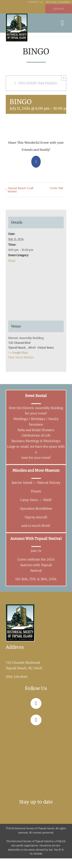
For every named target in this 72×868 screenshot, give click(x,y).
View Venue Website (21, 357)
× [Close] (64, 78)
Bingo (12, 261)
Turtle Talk (57, 188)
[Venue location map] (36, 287)
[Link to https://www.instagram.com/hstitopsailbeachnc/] (36, 720)
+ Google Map (19, 353)
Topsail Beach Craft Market (21, 190)
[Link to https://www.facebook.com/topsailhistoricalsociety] (36, 703)
